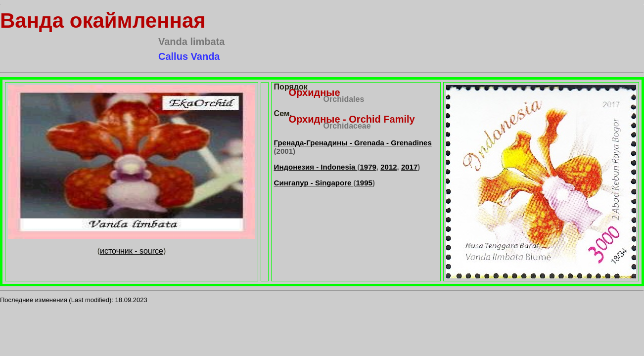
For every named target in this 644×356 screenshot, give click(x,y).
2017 (409, 167)
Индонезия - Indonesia (316, 167)
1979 (368, 167)
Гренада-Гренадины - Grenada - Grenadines (353, 143)
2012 (389, 167)
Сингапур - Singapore (314, 183)
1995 (364, 183)
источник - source (132, 251)
